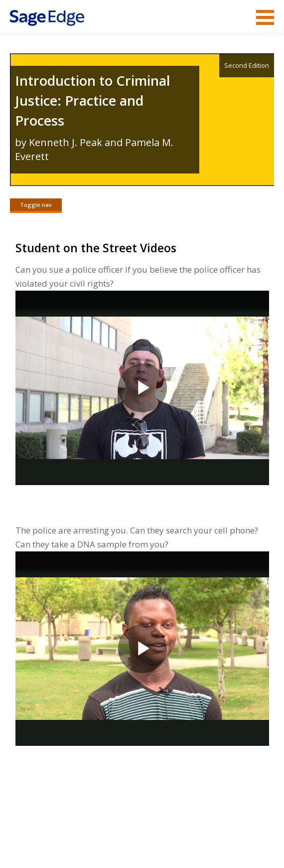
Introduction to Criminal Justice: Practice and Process (92, 100)
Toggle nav (36, 205)
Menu (265, 17)
